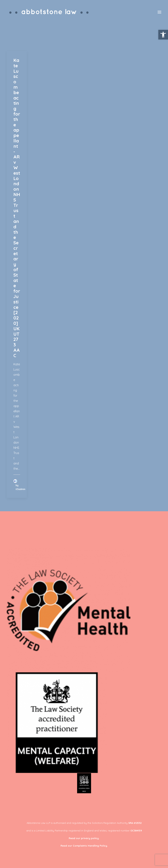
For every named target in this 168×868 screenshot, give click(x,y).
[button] (163, 35)
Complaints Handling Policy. (90, 846)
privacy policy (90, 838)
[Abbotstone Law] (49, 12)
